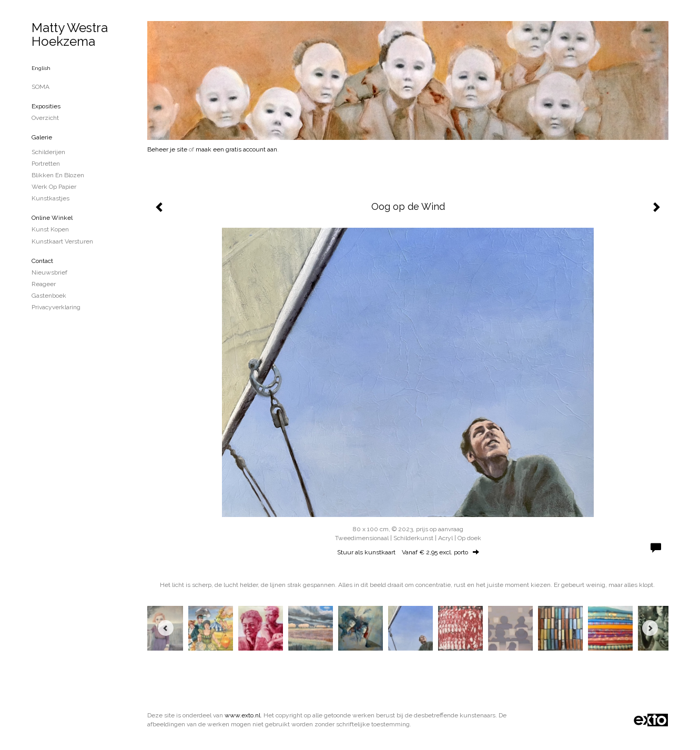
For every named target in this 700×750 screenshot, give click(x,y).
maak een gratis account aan (236, 149)
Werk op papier (54, 187)
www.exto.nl (242, 715)
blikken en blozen (58, 175)
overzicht (45, 118)
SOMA (40, 87)
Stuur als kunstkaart (408, 552)
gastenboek (49, 296)
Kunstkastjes (50, 198)
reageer (44, 284)
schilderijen (48, 152)
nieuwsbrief (49, 272)
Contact (42, 261)
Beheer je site (167, 149)
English (41, 68)
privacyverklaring (56, 307)
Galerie (42, 137)
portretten (46, 164)
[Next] (650, 628)
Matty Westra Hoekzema (70, 34)
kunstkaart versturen (62, 241)
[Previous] (166, 628)
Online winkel (52, 218)
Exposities (46, 106)
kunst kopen (50, 229)
